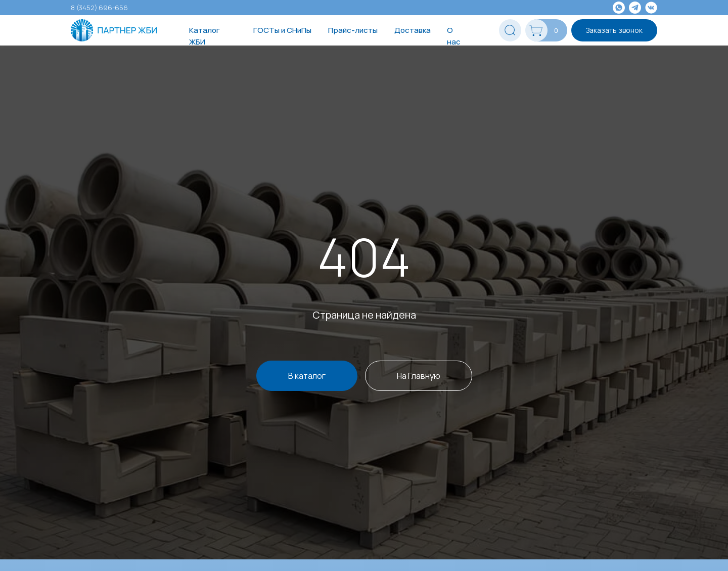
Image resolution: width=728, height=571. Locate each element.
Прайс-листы (353, 30)
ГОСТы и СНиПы (282, 30)
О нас (454, 36)
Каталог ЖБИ (204, 36)
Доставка (413, 30)
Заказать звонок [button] (614, 30)
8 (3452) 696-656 (99, 8)
